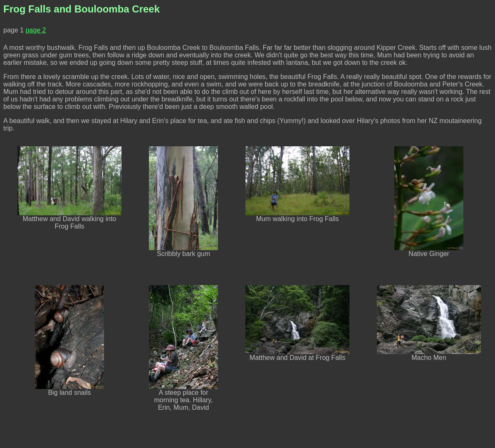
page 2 (36, 30)
